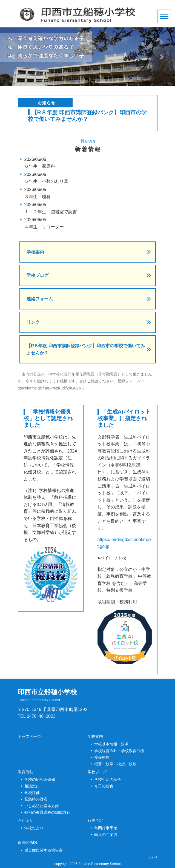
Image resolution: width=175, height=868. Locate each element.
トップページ (29, 736)
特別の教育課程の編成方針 (47, 812)
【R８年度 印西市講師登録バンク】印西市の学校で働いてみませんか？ (86, 349)
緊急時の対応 (36, 799)
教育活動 (25, 772)
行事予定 (95, 820)
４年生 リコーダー (44, 227)
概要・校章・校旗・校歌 (115, 764)
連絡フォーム (40, 299)
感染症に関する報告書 (44, 850)
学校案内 (35, 252)
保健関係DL (28, 843)
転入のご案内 (106, 835)
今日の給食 (104, 786)
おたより (25, 820)
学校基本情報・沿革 (111, 744)
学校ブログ (38, 275)
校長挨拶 (102, 757)
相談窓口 (32, 786)
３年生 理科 (38, 197)
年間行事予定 (106, 828)
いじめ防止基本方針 (42, 806)
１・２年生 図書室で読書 (51, 212)
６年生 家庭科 (40, 166)
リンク (33, 322)
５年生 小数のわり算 (46, 181)
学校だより (34, 828)
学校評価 (32, 793)
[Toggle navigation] (164, 16)
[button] (13, 57)
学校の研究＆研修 (40, 779)
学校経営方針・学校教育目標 (119, 751)
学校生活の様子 (108, 779)
